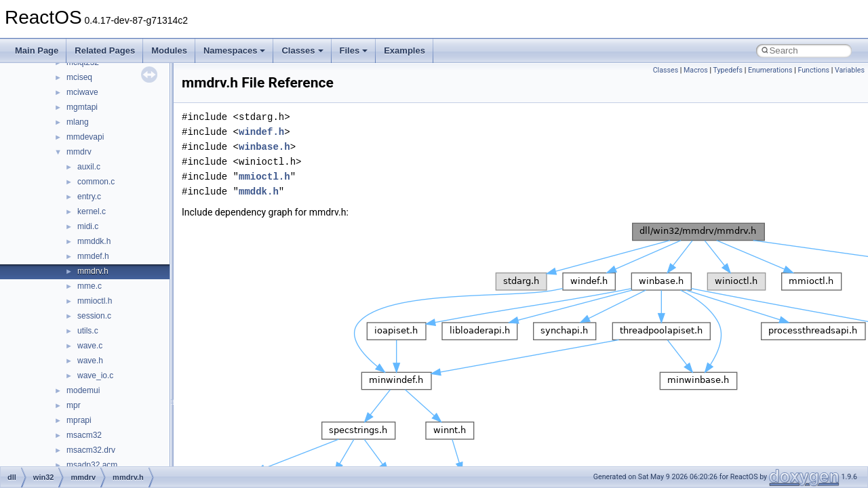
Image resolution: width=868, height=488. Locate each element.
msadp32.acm (92, 465)
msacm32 (84, 435)
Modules (169, 50)
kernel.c (92, 211)
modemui (83, 390)
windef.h (261, 132)
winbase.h (264, 147)
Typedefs (728, 70)
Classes (302, 50)
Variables (850, 70)
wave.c (90, 346)
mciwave (82, 92)
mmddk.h (94, 241)
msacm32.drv (91, 450)
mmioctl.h (95, 301)
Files (354, 50)
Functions (813, 70)
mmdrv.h (93, 271)
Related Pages (105, 50)
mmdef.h (93, 256)
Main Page (37, 50)
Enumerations (770, 70)
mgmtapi (82, 107)
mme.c (90, 286)
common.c (96, 182)
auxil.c (89, 167)
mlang (78, 122)
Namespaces (235, 50)
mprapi (79, 420)
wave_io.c (95, 375)
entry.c (89, 197)
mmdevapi (85, 137)
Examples (405, 50)
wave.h (90, 361)
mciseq (79, 77)
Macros (696, 70)
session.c (94, 316)
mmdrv (79, 152)
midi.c (88, 226)
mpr (74, 405)
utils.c (88, 331)
